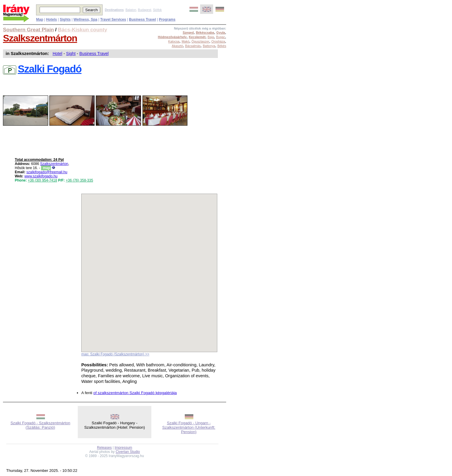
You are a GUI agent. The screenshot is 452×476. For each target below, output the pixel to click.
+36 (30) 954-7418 (42, 180)
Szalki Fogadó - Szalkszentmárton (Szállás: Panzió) (40, 425)
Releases (104, 448)
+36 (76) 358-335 (79, 180)
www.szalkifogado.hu (41, 176)
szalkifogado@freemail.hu (47, 172)
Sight (71, 54)
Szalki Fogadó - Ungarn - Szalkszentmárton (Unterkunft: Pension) (189, 427)
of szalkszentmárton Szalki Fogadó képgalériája (135, 393)
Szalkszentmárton (40, 38)
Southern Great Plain (28, 30)
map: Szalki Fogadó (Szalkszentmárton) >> (115, 354)
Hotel (57, 54)
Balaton (131, 10)
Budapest (145, 10)
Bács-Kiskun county (83, 30)
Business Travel (94, 54)
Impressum (123, 448)
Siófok (157, 10)
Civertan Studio (128, 452)
